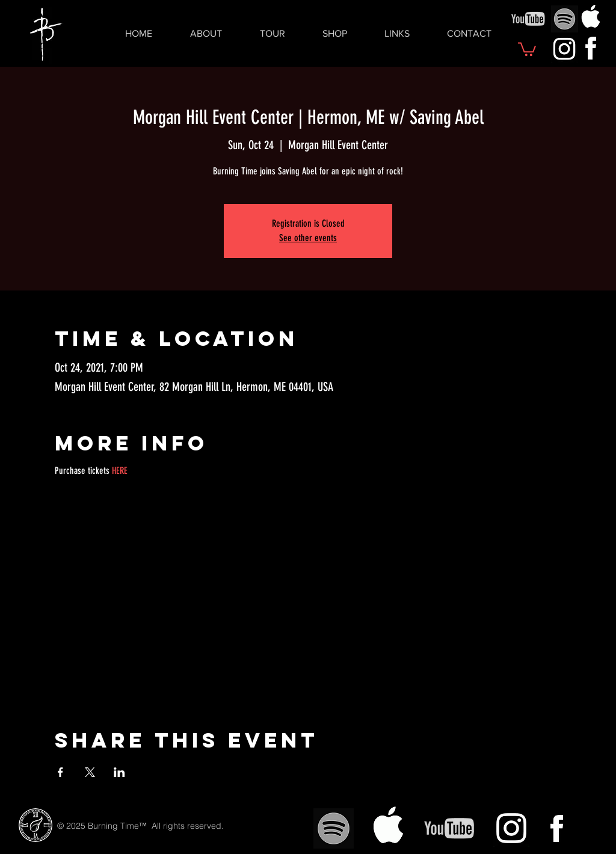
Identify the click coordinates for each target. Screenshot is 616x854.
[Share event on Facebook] (60, 772)
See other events (308, 238)
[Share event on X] (90, 772)
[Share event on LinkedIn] (119, 772)
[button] (527, 48)
